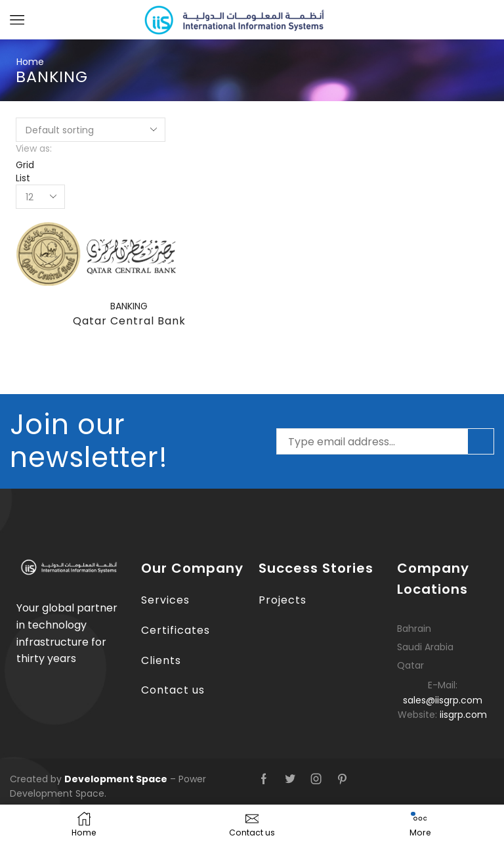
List (23, 178)
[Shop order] (91, 130)
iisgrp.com (463, 715)
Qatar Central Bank (129, 321)
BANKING (129, 306)
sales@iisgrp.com (443, 700)
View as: (34, 148)
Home (30, 62)
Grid (25, 165)
